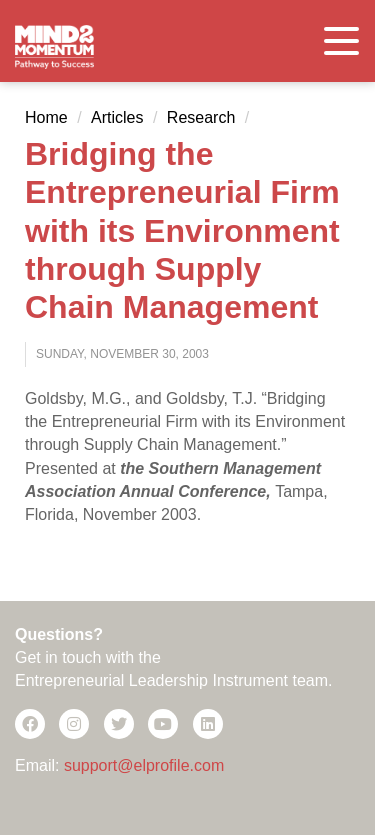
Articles (117, 117)
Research (201, 117)
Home (46, 117)
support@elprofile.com (144, 765)
